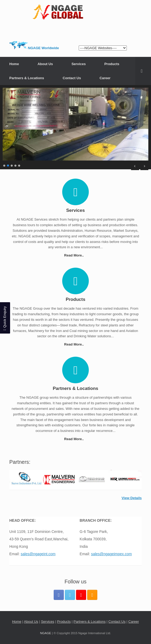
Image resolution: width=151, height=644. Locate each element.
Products (112, 64)
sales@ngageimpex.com (111, 554)
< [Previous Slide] (135, 166)
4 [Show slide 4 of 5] (16, 165)
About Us (45, 64)
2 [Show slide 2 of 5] (8, 165)
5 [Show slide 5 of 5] (19, 165)
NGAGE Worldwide (43, 48)
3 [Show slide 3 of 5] (12, 165)
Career (105, 78)
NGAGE (46, 633)
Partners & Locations (27, 78)
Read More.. (75, 255)
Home (14, 64)
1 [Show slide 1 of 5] (5, 165)
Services (79, 64)
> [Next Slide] (144, 166)
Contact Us (72, 78)
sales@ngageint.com (38, 554)
